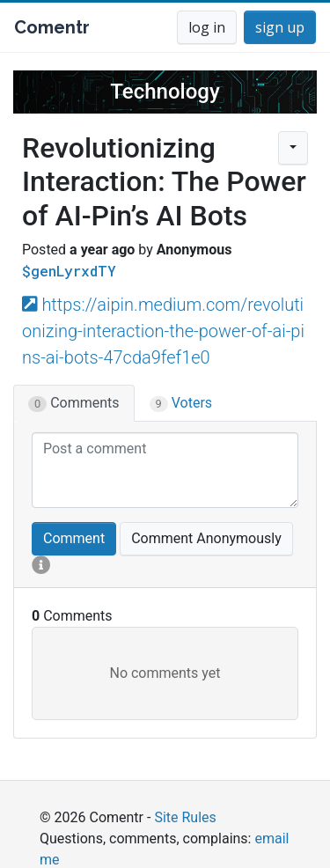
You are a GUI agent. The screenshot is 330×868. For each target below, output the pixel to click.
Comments (74, 403)
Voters (181, 403)
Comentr (52, 27)
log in (207, 27)
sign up (280, 27)
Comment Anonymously (206, 538)
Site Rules (185, 817)
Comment (74, 538)
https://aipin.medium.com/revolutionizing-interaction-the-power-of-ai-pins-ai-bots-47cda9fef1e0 (163, 331)
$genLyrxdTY (69, 271)
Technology (165, 92)
